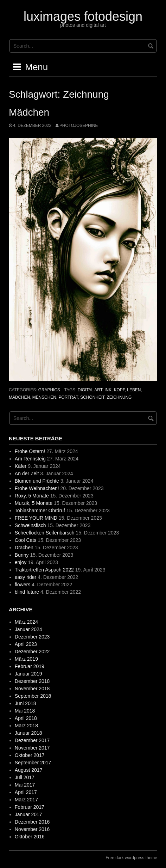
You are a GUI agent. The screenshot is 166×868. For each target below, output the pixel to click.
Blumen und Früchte (37, 481)
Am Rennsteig (30, 459)
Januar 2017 (28, 814)
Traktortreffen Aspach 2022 (44, 570)
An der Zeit (27, 473)
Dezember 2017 (32, 740)
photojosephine (79, 126)
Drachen (24, 548)
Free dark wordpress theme (131, 858)
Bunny (22, 555)
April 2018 (26, 718)
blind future (27, 592)
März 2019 (26, 659)
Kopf (119, 390)
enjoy (21, 562)
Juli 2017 (25, 777)
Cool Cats (25, 540)
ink (108, 390)
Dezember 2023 (32, 637)
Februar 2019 (30, 666)
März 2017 (26, 800)
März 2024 (26, 622)
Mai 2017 (25, 785)
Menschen (44, 397)
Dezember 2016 (32, 822)
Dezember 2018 (32, 681)
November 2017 (32, 748)
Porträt (68, 397)
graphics (49, 390)
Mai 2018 (25, 711)
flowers (23, 585)
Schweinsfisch (30, 525)
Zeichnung (119, 397)
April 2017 (26, 792)
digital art (90, 390)
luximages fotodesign (83, 16)
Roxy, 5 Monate (32, 496)
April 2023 (26, 644)
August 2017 (29, 770)
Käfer (21, 466)
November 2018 (32, 689)
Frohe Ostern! (30, 451)
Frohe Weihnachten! (37, 488)
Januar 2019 (28, 674)
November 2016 (32, 829)
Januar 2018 (28, 733)
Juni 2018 (25, 703)
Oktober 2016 (30, 837)
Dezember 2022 (32, 652)
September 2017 (33, 763)
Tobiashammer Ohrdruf (40, 511)
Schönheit (92, 397)
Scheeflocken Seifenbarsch (45, 533)
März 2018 (26, 726)
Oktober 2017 (30, 755)
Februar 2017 (30, 807)
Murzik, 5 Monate (34, 503)
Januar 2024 (28, 629)
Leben (134, 390)
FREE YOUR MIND (36, 518)
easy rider (25, 577)
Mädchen (29, 112)
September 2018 (33, 696)
